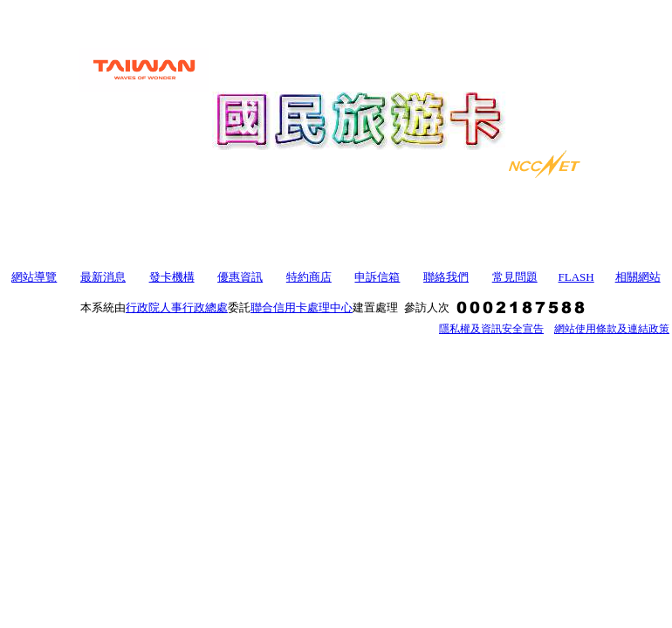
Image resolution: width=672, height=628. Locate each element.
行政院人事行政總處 (177, 307)
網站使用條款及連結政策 (612, 329)
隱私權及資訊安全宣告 (491, 329)
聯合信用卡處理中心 (302, 307)
